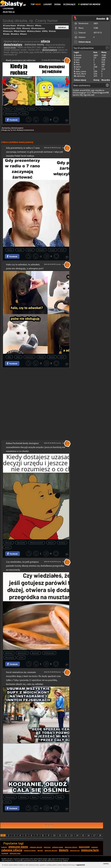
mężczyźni (84, 847)
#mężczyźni (20, 109)
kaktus (78, 67)
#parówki (35, 653)
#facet (34, 797)
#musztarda (10, 658)
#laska (60, 797)
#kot (9, 357)
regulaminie (81, 865)
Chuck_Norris (81, 74)
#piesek (52, 357)
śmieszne (47, 847)
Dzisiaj (96, 80)
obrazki (40, 851)
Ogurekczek (89, 95)
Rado (78, 69)
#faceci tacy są (46, 109)
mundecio (100, 90)
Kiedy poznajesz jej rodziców (21, 60)
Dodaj (57, 4)
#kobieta (23, 797)
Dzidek (76, 90)
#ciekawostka (49, 653)
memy (45, 48)
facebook (5, 853)
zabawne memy (58, 847)
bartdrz (76, 95)
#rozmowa (29, 357)
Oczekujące (69, 4)
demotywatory (50, 50)
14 (77, 835)
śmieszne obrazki (10, 48)
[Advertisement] (36, 386)
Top (36, 4)
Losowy (48, 4)
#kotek (41, 357)
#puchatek (21, 543)
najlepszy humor (30, 851)
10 (54, 835)
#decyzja (9, 543)
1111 (89, 93)
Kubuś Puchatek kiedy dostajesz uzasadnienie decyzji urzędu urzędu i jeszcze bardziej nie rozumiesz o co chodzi (36, 447)
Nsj (81, 95)
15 (83, 835)
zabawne (94, 847)
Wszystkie (106, 80)
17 (94, 835)
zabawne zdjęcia (12, 850)
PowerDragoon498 (100, 93)
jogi (93, 90)
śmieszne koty (90, 850)
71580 (96, 28)
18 (100, 835)
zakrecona (81, 76)
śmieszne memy (18, 847)
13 (71, 835)
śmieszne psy (75, 851)
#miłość (32, 109)
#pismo (51, 543)
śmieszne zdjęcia (71, 847)
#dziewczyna (10, 797)
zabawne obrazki (36, 847)
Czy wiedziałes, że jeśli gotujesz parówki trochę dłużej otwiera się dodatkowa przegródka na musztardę (35, 566)
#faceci (8, 109)
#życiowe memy (11, 113)
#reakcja (62, 543)
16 (89, 835)
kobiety (4, 847)
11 (60, 835)
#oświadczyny (47, 797)
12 (66, 835)
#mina (10, 250)
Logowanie (8, 9)
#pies (18, 357)
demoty (64, 850)
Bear (78, 62)
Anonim (79, 55)
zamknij (106, 864)
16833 (96, 23)
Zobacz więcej (85, 42)
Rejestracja (9, 12)
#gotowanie (22, 653)
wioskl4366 (85, 90)
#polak (30, 250)
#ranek (52, 250)
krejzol (78, 58)
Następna (67, 75)
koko (78, 60)
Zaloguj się (5, 130)
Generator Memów (89, 4)
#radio (20, 250)
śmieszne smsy (15, 853)
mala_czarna (81, 71)
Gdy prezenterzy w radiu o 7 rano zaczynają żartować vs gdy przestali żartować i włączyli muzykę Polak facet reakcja (34, 152)
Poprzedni (5, 75)
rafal (78, 65)
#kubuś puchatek (36, 543)
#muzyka (41, 250)
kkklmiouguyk (79, 93)
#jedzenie (9, 653)
